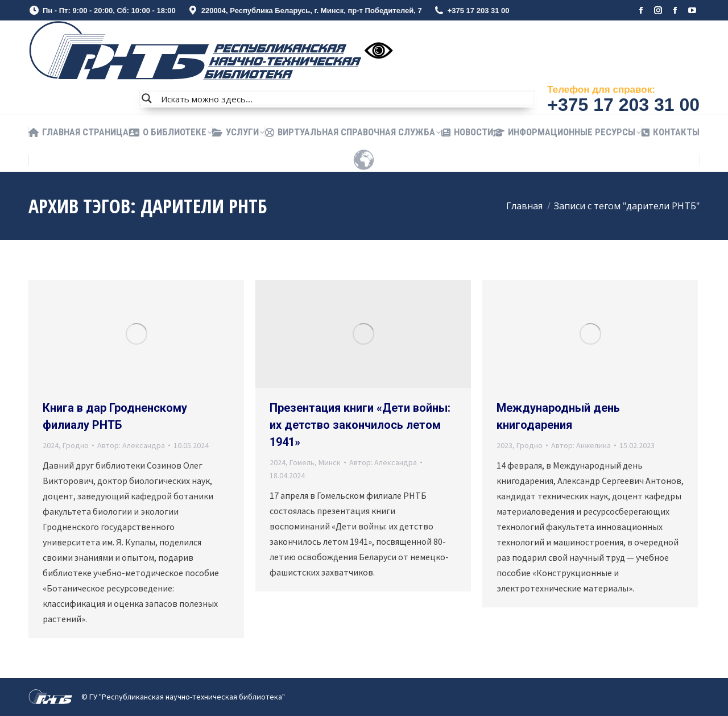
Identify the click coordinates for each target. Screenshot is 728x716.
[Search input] (345, 98)
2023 (504, 445)
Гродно (76, 445)
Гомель (302, 462)
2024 (51, 445)
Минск (330, 462)
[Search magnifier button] (147, 98)
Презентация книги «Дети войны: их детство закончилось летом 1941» (360, 425)
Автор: (131, 445)
